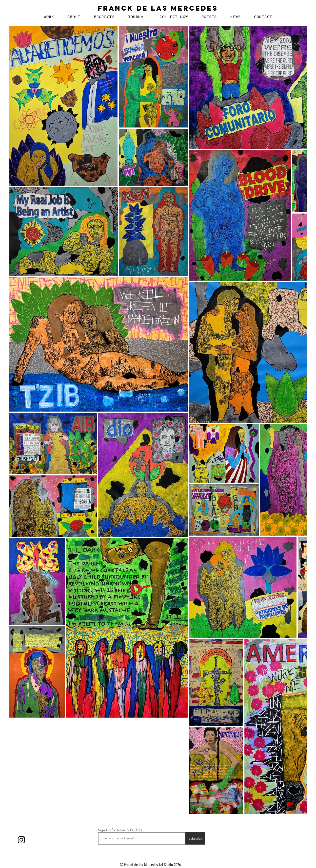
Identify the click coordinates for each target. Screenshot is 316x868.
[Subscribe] (195, 838)
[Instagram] (21, 840)
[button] (49, 17)
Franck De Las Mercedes (158, 8)
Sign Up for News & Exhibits (120, 830)
